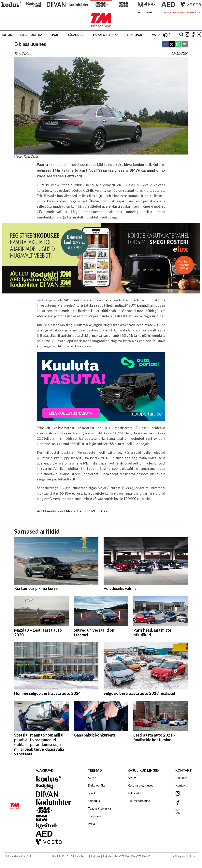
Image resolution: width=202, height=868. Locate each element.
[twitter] (172, 45)
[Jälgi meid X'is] (199, 35)
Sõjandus (76, 35)
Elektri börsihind (139, 801)
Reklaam (181, 778)
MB (94, 511)
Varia (156, 35)
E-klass (103, 511)
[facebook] (165, 45)
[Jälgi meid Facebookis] (193, 35)
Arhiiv (132, 778)
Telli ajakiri (145, 12)
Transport (135, 35)
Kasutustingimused (141, 785)
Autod (7, 35)
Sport (55, 35)
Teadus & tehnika (105, 35)
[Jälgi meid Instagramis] (187, 35)
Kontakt (181, 785)
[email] (185, 45)
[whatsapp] (178, 45)
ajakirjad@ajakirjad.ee (100, 856)
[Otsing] (181, 35)
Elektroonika (31, 35)
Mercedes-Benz (78, 511)
